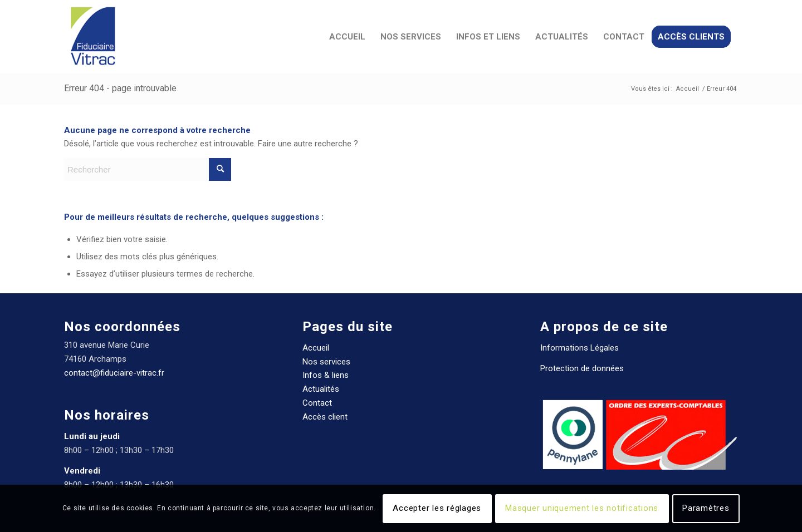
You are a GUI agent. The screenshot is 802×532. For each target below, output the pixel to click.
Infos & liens (326, 375)
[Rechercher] (148, 169)
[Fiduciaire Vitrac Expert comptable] (92, 37)
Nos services (326, 362)
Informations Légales (580, 348)
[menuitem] (347, 37)
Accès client (325, 417)
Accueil (316, 348)
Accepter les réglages (437, 508)
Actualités (321, 389)
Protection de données (582, 368)
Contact (317, 403)
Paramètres (706, 508)
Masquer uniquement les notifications (582, 508)
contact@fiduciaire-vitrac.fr (114, 373)
